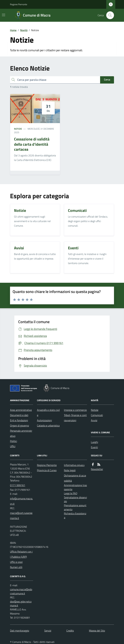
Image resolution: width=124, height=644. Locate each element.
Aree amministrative (21, 410)
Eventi (94, 447)
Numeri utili (16, 567)
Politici (13, 441)
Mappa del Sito (97, 631)
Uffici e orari (16, 562)
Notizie (18, 129)
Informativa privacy (74, 465)
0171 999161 (18, 485)
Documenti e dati (19, 415)
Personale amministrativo (21, 433)
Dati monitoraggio (20, 631)
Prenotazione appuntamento (75, 507)
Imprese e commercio (75, 410)
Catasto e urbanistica (48, 425)
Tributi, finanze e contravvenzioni (75, 418)
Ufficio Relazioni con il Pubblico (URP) (21, 554)
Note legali (70, 470)
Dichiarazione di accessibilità (75, 478)
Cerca (107, 79)
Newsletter (97, 469)
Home (13, 30)
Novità (24, 30)
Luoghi (94, 442)
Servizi (48, 631)
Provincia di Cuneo (47, 470)
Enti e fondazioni (19, 420)
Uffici (13, 446)
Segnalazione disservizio (75, 499)
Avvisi (94, 420)
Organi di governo (19, 425)
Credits (70, 631)
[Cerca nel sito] (109, 15)
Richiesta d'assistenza (75, 515)
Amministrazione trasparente (75, 487)
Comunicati (97, 415)
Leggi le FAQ (71, 493)
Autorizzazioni (44, 420)
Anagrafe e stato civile (48, 413)
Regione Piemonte (19, 4)
